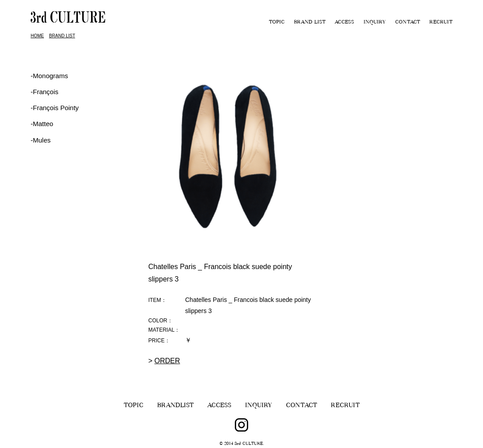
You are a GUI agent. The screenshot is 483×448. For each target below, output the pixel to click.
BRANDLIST (175, 406)
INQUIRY (375, 23)
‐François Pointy (55, 108)
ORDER (167, 361)
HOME (37, 36)
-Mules (41, 140)
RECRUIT (441, 23)
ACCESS (344, 23)
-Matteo (42, 124)
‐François (45, 92)
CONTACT (408, 23)
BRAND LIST (310, 23)
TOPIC (277, 23)
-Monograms (49, 76)
